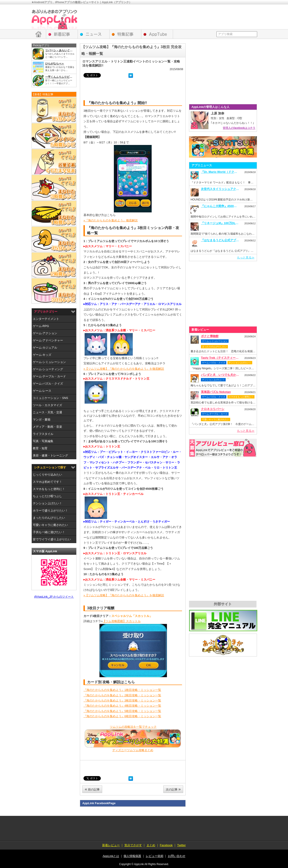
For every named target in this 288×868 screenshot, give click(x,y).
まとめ (151, 845)
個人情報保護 (132, 856)
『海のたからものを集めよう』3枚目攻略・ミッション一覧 (122, 700)
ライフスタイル (43, 434)
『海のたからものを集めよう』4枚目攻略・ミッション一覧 (122, 706)
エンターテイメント (46, 319)
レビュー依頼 (223, 448)
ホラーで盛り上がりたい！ (50, 511)
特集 (125, 34)
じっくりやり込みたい (47, 475)
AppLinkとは (111, 856)
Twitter (181, 845)
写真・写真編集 (43, 441)
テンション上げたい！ (47, 503)
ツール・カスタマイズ (47, 405)
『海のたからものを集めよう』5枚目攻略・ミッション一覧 (122, 711)
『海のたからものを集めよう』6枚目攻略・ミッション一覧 (122, 716)
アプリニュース (94, 34)
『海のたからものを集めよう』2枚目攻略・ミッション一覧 (122, 695)
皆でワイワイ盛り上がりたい (52, 539)
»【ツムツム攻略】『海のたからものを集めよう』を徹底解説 (124, 369)
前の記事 (92, 789)
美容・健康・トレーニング (50, 455)
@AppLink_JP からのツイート (54, 597)
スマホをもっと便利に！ (49, 489)
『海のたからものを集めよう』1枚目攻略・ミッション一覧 (122, 690)
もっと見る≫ (246, 257)
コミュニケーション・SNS (51, 398)
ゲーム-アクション (45, 333)
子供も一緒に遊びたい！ (49, 532)
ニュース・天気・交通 (47, 412)
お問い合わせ (177, 856)
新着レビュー (62, 34)
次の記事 (173, 789)
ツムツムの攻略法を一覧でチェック (133, 727)
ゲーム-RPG (41, 326)
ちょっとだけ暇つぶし (47, 496)
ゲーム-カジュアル (45, 348)
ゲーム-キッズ (42, 355)
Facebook (166, 845)
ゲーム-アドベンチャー (48, 340)
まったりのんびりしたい (49, 518)
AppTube (157, 34)
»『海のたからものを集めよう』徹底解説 (111, 220)
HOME (39, 34)
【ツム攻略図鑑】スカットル (122, 621)
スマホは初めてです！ (47, 482)
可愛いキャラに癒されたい (50, 525)
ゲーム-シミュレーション (49, 362)
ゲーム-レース (42, 391)
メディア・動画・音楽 (47, 427)
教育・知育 (40, 448)
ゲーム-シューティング (48, 369)
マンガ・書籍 (42, 420)
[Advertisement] (175, 17)
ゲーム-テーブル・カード (49, 376)
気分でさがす (133, 845)
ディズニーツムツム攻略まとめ (133, 750)
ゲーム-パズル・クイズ (48, 384)
